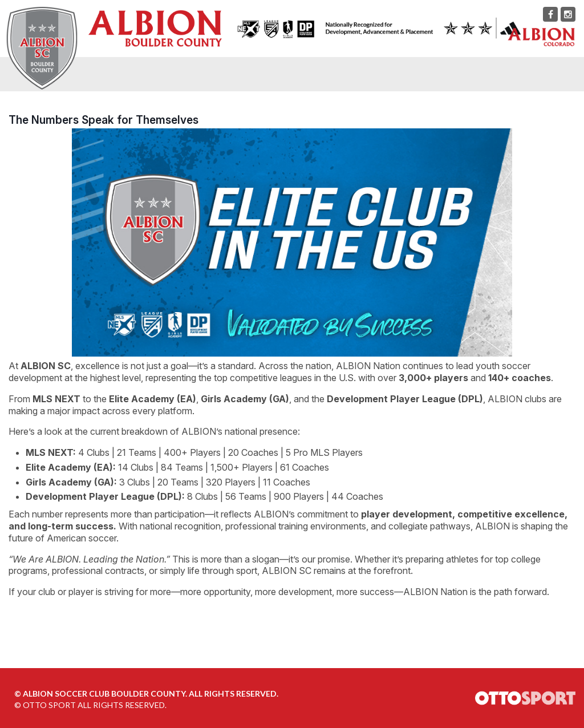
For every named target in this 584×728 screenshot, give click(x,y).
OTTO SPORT (49, 705)
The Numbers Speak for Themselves (104, 120)
